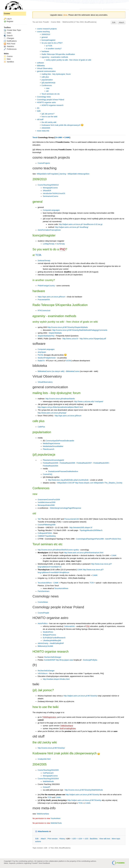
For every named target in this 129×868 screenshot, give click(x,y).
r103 (86, 839)
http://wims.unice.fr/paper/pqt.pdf (93, 339)
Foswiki (46, 22)
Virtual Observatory (45, 68)
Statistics (9, 46)
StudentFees (48, 632)
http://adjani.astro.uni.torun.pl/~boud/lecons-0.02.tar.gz (81, 224)
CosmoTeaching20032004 (48, 779)
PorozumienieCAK (72, 519)
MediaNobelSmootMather (53, 446)
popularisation (47, 80)
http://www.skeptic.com (84, 483)
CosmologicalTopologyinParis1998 (90, 539)
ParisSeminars (44, 591)
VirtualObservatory (45, 382)
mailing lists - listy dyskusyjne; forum (56, 74)
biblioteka (41, 66)
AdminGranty (43, 643)
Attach (122, 22)
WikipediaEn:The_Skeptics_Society (108, 483)
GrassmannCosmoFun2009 (49, 500)
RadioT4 (41, 361)
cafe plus (45, 77)
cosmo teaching (43, 32)
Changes (9, 38)
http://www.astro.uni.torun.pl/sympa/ (52, 413)
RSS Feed (9, 44)
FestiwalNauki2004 (50, 466)
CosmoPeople (43, 613)
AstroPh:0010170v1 (113, 539)
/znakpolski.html (44, 759)
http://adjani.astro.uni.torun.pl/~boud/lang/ (72, 227)
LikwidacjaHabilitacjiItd (52, 640)
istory (62, 839)
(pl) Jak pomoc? (48, 114)
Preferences (10, 49)
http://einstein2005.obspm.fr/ (81, 527)
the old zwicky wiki (49, 122)
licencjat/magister (49, 40)
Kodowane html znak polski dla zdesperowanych (62, 125)
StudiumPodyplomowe (47, 358)
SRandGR (47, 191)
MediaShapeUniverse (51, 443)
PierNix (41, 355)
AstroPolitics (43, 623)
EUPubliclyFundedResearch (54, 638)
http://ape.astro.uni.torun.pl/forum (68, 416)
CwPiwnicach (48, 773)
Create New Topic (12, 30)
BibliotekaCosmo (73, 371)
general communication (46, 71)
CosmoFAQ (47, 474)
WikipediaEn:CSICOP (66, 483)
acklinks (94, 839)
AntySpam (42, 352)
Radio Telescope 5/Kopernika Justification (58, 54)
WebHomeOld (68, 22)
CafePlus (41, 427)
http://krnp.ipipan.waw (64, 660)
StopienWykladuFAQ (46, 336)
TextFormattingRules (67, 728)
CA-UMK (59, 137)
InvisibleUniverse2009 (47, 502)
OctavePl (47, 787)
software (40, 63)
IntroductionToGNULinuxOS (54, 193)
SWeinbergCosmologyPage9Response (65, 508)
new (48, 88)
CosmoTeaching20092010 (48, 185)
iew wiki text (105, 839)
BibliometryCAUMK (45, 646)
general (45, 37)
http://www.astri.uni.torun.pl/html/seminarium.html (84, 553)
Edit (114, 22)
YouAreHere (56, 818)
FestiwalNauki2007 (84, 463)
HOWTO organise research (52, 105)
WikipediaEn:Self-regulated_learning (51, 174)
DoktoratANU (70, 626)
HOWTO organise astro (46, 102)
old (47, 91)
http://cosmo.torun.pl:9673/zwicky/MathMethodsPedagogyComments (80, 330)
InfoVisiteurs (43, 673)
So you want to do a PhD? (52, 43)
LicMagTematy (49, 244)
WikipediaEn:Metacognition (78, 174)
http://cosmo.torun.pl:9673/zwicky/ (51, 748)
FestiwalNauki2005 (101, 463)
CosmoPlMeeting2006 (47, 525)
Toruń (35, 137)
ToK (39, 519)
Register (10, 21)
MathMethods (48, 781)
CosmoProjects (44, 163)
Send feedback (44, 863)
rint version (53, 839)
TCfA (38, 255)
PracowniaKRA (44, 300)
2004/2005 (46, 128)
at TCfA (49, 46)
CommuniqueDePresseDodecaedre (60, 441)
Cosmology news (44, 97)
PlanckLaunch (49, 449)
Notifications (10, 41)
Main (7, 59)
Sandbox (9, 62)
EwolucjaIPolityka (90, 660)
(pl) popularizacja (48, 83)
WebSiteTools (56, 823)
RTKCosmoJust (44, 311)
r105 (74, 839)
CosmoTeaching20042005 (48, 770)
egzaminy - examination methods (55, 57)
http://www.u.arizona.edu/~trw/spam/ (89, 401)
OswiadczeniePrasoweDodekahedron (63, 471)
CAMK (67, 137)
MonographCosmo (50, 188)
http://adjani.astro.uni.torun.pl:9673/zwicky (81, 696)
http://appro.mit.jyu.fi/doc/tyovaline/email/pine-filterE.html (60, 407)
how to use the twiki (49, 117)
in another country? (54, 49)
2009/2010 (46, 34)
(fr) (38, 108)
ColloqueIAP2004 (45, 533)
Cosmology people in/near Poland (51, 100)
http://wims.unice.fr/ (70, 339)
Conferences (47, 85)
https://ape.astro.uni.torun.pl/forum (51, 297)
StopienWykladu (55, 333)
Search (8, 36)
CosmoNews (43, 602)
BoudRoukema (90, 22)
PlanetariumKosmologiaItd (53, 460)
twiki (39, 111)
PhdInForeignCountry (46, 286)
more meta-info (43, 131)
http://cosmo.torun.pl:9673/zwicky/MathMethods (84, 790)
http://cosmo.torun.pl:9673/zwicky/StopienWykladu (68, 327)
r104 (80, 839)
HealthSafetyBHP (57, 643)
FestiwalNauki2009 (50, 463)
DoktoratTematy (44, 261)
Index (8, 33)
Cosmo (7, 14)
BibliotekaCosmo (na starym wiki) (51, 371)
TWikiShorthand (67, 726)
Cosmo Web (56, 22)
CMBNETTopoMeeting (47, 536)
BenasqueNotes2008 (46, 505)
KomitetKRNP (50, 660)
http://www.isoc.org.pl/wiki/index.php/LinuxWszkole (68, 480)
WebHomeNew (43, 814)
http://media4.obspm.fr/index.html (56, 679)
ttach (43, 839)
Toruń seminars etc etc (51, 94)
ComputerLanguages (51, 210)
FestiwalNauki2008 (67, 463)
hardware (45, 51)
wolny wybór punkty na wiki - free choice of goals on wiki (69, 60)
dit (37, 839)
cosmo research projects (47, 29)
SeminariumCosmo (51, 196)
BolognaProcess (49, 635)
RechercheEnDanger (53, 657)
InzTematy (61, 244)
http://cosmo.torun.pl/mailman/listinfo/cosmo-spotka (58, 550)
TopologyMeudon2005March (91, 530)
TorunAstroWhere (45, 583)
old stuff (40, 119)
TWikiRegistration (49, 717)
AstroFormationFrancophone (49, 230)
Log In (9, 19)
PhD (63, 249)
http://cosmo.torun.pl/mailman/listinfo (60, 399)
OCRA (68, 361)
